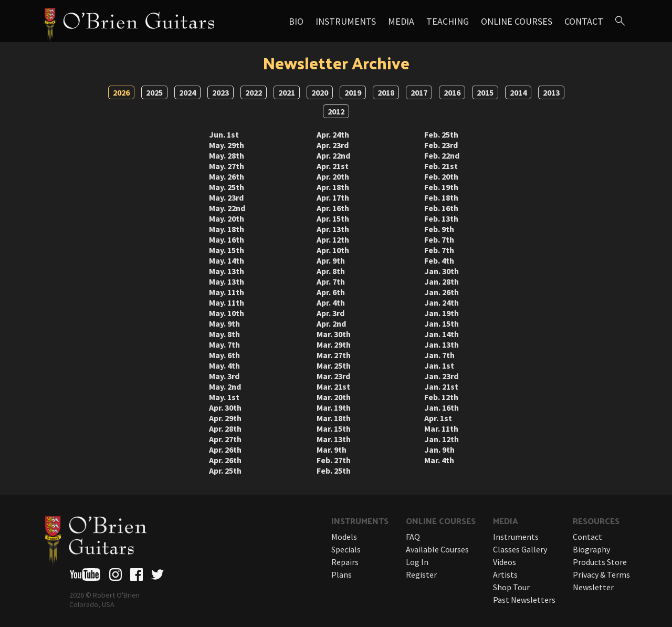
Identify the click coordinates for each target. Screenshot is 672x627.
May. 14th (227, 260)
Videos (505, 562)
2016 (452, 92)
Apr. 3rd (330, 313)
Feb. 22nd (442, 155)
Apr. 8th (331, 271)
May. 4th (224, 365)
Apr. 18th (333, 187)
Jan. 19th (442, 313)
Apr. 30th (225, 407)
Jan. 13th (442, 344)
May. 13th (227, 271)
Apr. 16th (333, 208)
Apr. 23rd (333, 145)
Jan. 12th (442, 439)
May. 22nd (227, 208)
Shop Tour (511, 587)
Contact (584, 21)
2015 (485, 92)
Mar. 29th (334, 344)
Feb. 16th (441, 208)
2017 (419, 92)
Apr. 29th (225, 418)
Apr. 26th (225, 450)
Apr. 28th (225, 429)
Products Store (600, 562)
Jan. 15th (442, 323)
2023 (220, 92)
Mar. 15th (334, 429)
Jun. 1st (224, 134)
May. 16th (227, 239)
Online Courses (517, 21)
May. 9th (224, 323)
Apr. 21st (333, 166)
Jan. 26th (442, 292)
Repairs (345, 562)
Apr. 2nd (331, 323)
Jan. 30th (442, 271)
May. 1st (224, 397)
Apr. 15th (333, 218)
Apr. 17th (333, 197)
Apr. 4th (331, 302)
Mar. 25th (334, 365)
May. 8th (224, 334)
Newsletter (593, 587)
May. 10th (227, 313)
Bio (296, 21)
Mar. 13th (334, 439)
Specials (346, 549)
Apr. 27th (225, 439)
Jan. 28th (442, 281)
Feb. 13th (441, 218)
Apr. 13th (333, 229)
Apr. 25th (225, 471)
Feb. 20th (441, 176)
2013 (551, 92)
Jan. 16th (442, 407)
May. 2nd (225, 386)
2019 (353, 92)
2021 (287, 92)
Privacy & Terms (601, 574)
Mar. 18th (334, 418)
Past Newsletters (524, 600)
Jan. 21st (441, 386)
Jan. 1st (439, 365)
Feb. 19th (441, 187)
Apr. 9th (331, 260)
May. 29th (227, 145)
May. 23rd (226, 197)
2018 (386, 92)
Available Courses (437, 549)
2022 (254, 92)
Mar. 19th (334, 407)
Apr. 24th (333, 134)
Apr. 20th (333, 176)
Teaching (448, 21)
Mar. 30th (334, 334)
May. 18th (227, 229)
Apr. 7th (331, 281)
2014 (518, 92)
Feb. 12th (441, 397)
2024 (187, 92)
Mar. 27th (334, 355)
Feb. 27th (334, 460)
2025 (154, 92)
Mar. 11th (441, 429)
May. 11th (227, 292)
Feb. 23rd (441, 145)
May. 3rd (224, 376)
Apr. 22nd (333, 155)
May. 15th (227, 250)
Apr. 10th (333, 250)
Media (401, 21)
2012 (336, 111)
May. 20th (227, 218)
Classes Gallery (520, 549)
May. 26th (227, 176)
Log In (417, 562)
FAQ (413, 537)
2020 (320, 92)
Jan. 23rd (441, 376)
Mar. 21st (333, 386)
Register (421, 574)
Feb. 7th (439, 239)
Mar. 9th (332, 450)
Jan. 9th (439, 450)
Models (344, 537)
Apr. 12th (333, 239)
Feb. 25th (334, 471)
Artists (505, 574)
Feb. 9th (439, 229)
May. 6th (224, 355)
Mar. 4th (439, 460)
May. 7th (224, 344)
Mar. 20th (334, 397)
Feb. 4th (439, 260)
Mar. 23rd (333, 376)
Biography (591, 549)
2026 (121, 92)
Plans (342, 574)
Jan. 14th (442, 334)
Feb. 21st (441, 166)
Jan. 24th (442, 302)
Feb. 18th (441, 197)
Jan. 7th (439, 355)
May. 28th (227, 155)
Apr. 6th (331, 292)
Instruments (346, 21)
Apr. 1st (438, 418)
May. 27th (227, 166)
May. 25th (227, 187)
